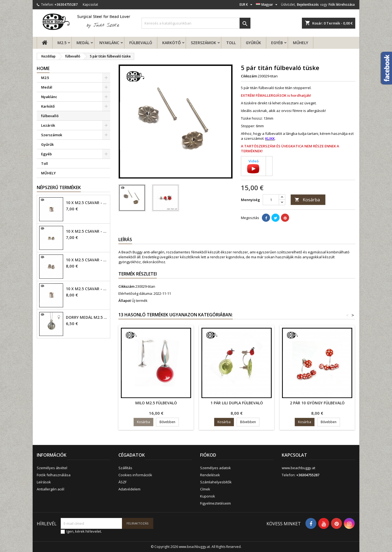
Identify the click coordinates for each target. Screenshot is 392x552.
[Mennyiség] (271, 200)
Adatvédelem (129, 489)
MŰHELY (301, 43)
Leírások (44, 482)
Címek (205, 489)
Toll (231, 43)
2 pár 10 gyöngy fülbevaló (317, 403)
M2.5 (62, 43)
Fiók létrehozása (342, 4)
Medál (83, 43)
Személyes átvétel (52, 468)
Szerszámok (203, 43)
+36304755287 (66, 4)
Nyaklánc (109, 43)
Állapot (125, 301)
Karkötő (171, 43)
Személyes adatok (215, 468)
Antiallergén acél (50, 489)
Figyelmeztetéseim (215, 503)
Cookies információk (135, 475)
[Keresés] (196, 23)
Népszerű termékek (59, 187)
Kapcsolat (90, 4)
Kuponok (208, 496)
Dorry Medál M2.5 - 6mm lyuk (87, 317)
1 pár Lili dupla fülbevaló (237, 403)
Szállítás (125, 468)
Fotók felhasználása (54, 475)
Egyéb (277, 43)
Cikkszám (249, 76)
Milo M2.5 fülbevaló (156, 403)
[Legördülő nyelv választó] (267, 5)
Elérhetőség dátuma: (136, 293)
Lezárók (48, 125)
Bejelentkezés (308, 4)
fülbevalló (141, 43)
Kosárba (307, 200)
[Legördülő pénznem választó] (247, 5)
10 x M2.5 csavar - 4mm (87, 203)
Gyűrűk (253, 43)
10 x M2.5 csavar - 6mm (87, 260)
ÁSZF (122, 482)
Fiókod (208, 455)
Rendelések (210, 475)
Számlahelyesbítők (216, 482)
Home (43, 68)
